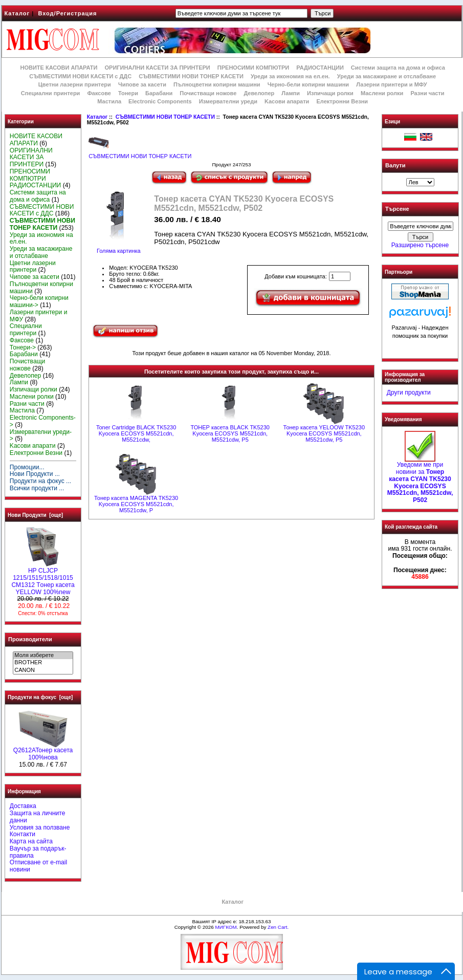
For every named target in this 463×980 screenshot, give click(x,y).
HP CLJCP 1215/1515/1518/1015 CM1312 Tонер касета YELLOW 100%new (43, 579)
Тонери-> (23, 347)
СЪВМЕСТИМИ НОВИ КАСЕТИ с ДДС (80, 76)
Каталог (17, 13)
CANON (43, 670)
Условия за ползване (40, 827)
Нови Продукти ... (35, 474)
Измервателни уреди (228, 101)
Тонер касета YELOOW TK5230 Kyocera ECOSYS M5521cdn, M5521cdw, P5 (324, 433)
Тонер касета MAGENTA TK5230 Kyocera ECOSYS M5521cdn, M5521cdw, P (136, 504)
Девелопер (259, 93)
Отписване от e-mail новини (38, 866)
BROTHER (43, 663)
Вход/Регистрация (67, 13)
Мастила (109, 101)
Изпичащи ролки (330, 93)
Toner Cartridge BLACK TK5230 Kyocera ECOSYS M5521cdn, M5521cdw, (136, 433)
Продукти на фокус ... (40, 481)
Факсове (99, 93)
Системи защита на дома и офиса (398, 68)
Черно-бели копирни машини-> (39, 301)
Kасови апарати (287, 101)
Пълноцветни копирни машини (217, 84)
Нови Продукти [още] (35, 515)
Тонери (128, 93)
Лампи (291, 93)
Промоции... (27, 467)
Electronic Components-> (43, 421)
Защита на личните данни (38, 817)
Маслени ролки (382, 93)
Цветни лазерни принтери (75, 84)
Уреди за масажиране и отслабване (387, 76)
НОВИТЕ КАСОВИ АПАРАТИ (59, 68)
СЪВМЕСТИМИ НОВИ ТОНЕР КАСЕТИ (165, 117)
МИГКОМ (226, 927)
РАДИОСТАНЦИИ (320, 68)
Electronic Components (160, 101)
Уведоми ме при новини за (420, 480)
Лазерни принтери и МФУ (391, 84)
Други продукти (409, 393)
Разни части (427, 93)
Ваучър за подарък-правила (38, 852)
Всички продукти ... (37, 488)
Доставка (23, 806)
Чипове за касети (142, 84)
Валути (395, 165)
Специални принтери (51, 93)
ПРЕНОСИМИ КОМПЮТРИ (253, 68)
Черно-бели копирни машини (308, 84)
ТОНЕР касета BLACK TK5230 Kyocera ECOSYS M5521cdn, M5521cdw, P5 (230, 433)
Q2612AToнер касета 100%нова (43, 751)
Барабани (159, 93)
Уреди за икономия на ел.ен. (290, 76)
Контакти (23, 834)
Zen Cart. (278, 927)
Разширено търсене (420, 245)
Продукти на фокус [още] (40, 697)
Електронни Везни (342, 101)
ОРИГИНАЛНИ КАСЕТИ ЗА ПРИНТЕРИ (158, 68)
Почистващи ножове (208, 93)
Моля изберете (43, 656)
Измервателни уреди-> (41, 435)
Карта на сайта (31, 841)
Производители (30, 639)
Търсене (397, 209)
